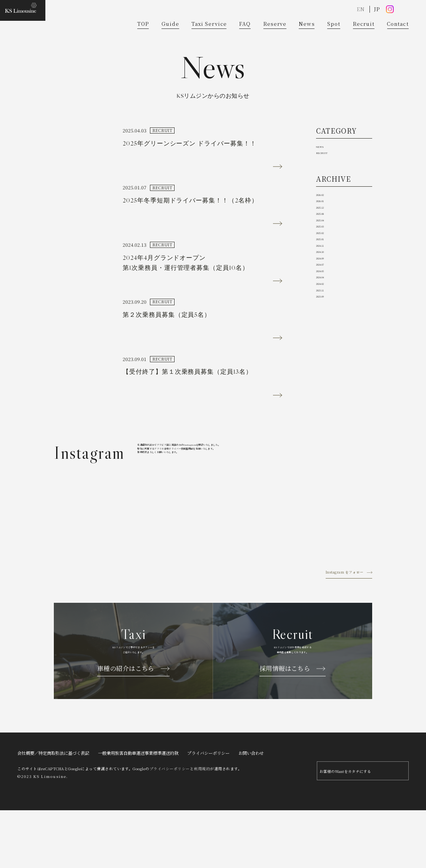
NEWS (325, 178)
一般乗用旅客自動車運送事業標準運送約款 (138, 807)
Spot (334, 38)
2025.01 (326, 325)
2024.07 (326, 374)
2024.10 (326, 350)
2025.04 (326, 288)
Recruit (364, 38)
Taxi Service (209, 38)
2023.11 (326, 424)
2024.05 (326, 387)
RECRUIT (329, 190)
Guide (170, 38)
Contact (398, 38)
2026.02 (326, 238)
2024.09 (326, 362)
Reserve (275, 38)
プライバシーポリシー (208, 807)
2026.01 (326, 250)
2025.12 (326, 263)
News (307, 38)
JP (377, 23)
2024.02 (326, 412)
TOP (143, 38)
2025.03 (326, 300)
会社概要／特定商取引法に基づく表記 (53, 807)
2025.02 (326, 312)
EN (361, 23)
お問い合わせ (251, 807)
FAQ (245, 38)
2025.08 (326, 275)
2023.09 (326, 436)
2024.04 (326, 399)
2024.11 (326, 337)
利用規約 (202, 823)
